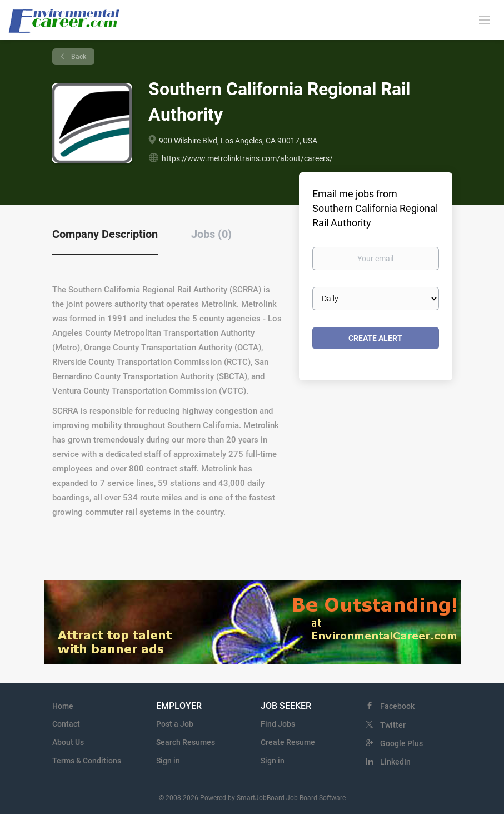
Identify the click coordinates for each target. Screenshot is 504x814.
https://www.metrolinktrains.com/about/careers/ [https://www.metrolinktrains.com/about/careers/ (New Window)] (247, 158)
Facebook (397, 706)
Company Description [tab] (105, 234)
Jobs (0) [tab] (211, 234)
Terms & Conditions (87, 761)
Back (78, 57)
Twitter (393, 725)
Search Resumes (186, 742)
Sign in (168, 761)
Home (63, 706)
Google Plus (401, 743)
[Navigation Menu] (485, 19)
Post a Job (175, 724)
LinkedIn (395, 762)
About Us (68, 742)
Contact (66, 724)
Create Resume (288, 742)
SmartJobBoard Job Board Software (291, 798)
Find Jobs (278, 724)
